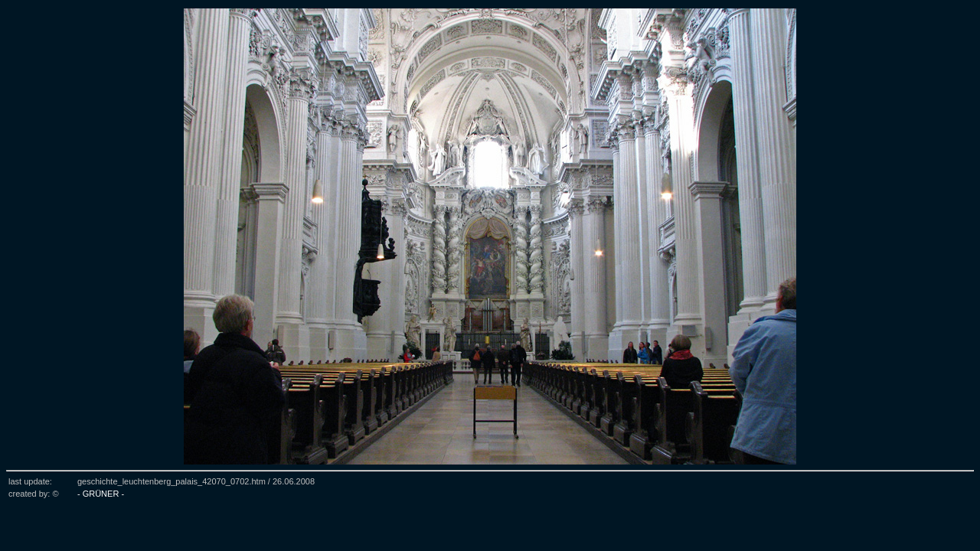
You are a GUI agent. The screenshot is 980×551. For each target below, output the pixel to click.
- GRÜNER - (101, 494)
